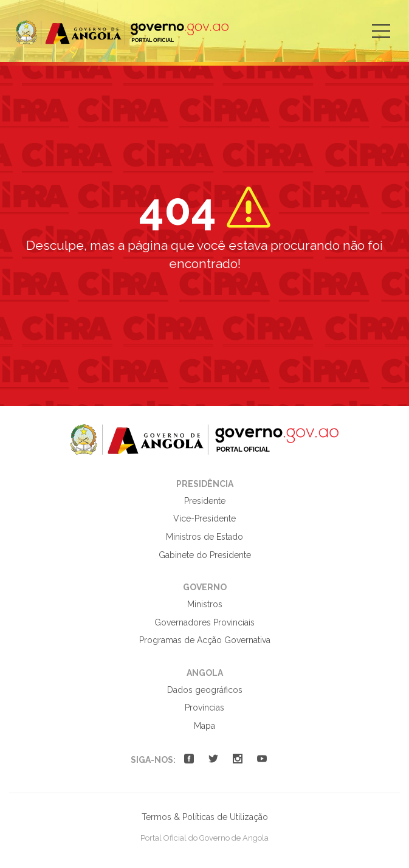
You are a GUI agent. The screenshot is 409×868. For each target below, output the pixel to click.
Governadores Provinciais (204, 622)
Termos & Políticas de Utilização (205, 817)
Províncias (204, 708)
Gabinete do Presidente (205, 555)
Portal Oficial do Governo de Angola (122, 33)
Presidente (205, 501)
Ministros (205, 604)
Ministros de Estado (204, 537)
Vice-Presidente (204, 518)
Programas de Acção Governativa (205, 640)
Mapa (204, 726)
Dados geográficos (205, 690)
